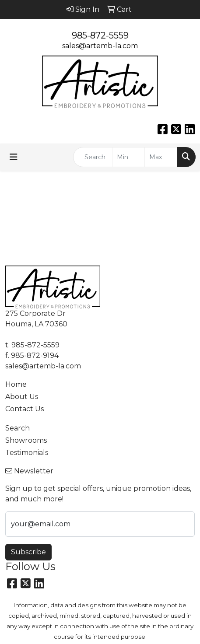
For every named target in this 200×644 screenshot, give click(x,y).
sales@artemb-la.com (100, 46)
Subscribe (28, 552)
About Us (22, 397)
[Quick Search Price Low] (128, 157)
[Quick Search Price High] (161, 157)
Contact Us (25, 409)
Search (18, 428)
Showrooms (26, 440)
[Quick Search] (93, 157)
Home (16, 384)
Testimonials (27, 453)
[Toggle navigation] (14, 157)
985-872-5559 (100, 35)
